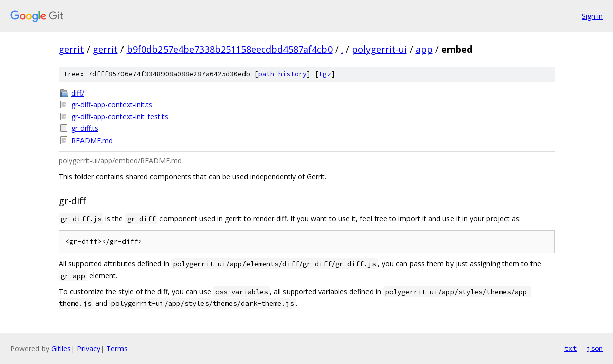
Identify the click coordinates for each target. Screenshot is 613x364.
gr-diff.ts (85, 128)
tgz (325, 74)
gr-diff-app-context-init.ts (112, 104)
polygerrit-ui (379, 49)
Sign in (592, 16)
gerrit (71, 49)
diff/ (78, 93)
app (424, 49)
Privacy (89, 349)
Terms (117, 349)
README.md (92, 140)
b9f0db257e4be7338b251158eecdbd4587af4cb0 (230, 49)
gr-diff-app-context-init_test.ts (120, 117)
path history (282, 74)
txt (570, 348)
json (595, 348)
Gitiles (61, 349)
